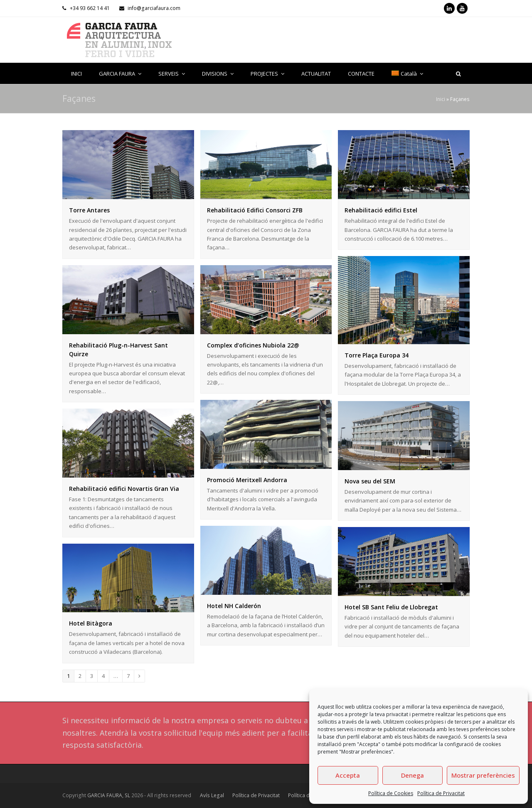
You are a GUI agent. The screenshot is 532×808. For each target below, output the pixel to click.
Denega (413, 775)
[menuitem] (407, 74)
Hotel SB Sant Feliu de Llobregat (391, 607)
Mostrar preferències (483, 775)
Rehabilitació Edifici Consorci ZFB (255, 210)
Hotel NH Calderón (234, 606)
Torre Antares (89, 210)
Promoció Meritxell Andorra (247, 480)
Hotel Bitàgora (91, 623)
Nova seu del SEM (370, 481)
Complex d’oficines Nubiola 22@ (253, 345)
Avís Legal (212, 795)
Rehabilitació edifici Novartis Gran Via (124, 489)
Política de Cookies (391, 793)
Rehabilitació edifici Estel (381, 210)
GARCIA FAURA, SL (109, 795)
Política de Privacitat (441, 793)
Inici (441, 99)
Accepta (348, 775)
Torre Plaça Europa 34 (377, 355)
